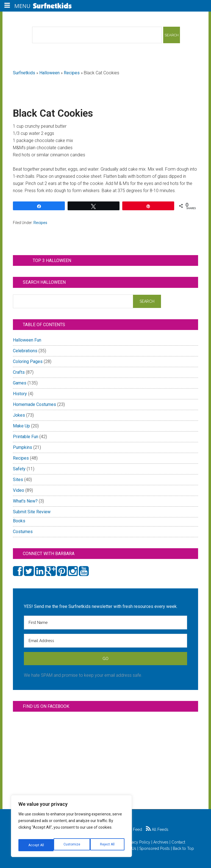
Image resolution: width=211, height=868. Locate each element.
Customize (36, 845)
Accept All (107, 845)
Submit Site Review (32, 512)
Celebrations (25, 351)
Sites (18, 480)
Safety (19, 469)
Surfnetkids (24, 73)
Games (20, 383)
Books (19, 521)
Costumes (23, 532)
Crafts (19, 372)
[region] (71, 828)
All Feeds (157, 829)
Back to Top (183, 848)
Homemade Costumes (34, 404)
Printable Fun (26, 437)
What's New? (25, 501)
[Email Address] (105, 641)
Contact (178, 842)
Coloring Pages (28, 361)
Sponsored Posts (155, 848)
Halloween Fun (27, 340)
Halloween (49, 73)
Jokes (19, 415)
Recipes (72, 73)
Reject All (72, 845)
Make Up (21, 426)
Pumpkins (23, 447)
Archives (161, 842)
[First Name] (105, 623)
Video (19, 490)
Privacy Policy (138, 842)
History (20, 394)
